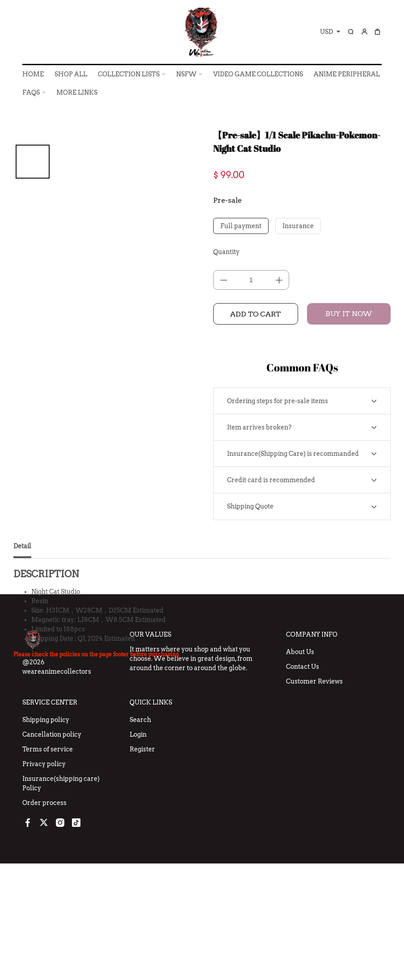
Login (138, 851)
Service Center (50, 819)
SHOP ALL (71, 74)
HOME (33, 74)
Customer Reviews (314, 798)
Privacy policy (44, 880)
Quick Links (151, 819)
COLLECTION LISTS (129, 74)
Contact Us (303, 783)
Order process (44, 919)
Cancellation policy (52, 851)
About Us (300, 768)
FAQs (31, 92)
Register (142, 866)
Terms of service (48, 866)
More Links (77, 92)
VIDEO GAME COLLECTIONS (258, 74)
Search (140, 836)
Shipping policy (46, 836)
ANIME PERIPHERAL (347, 74)
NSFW (186, 74)
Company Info (312, 751)
